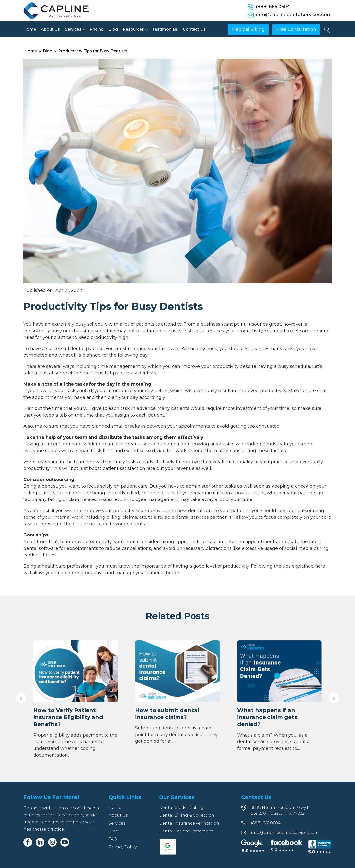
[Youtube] (65, 842)
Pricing (97, 29)
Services (73, 29)
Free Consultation (296, 29)
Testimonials (165, 29)
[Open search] (327, 30)
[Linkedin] (40, 842)
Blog (113, 29)
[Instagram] (52, 842)
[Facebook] (28, 842)
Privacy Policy (123, 847)
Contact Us (194, 29)
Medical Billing (248, 29)
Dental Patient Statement (186, 831)
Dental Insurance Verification (189, 823)
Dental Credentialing (181, 807)
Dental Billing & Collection (187, 815)
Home (30, 29)
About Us (50, 29)
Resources (133, 29)
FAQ (113, 839)
